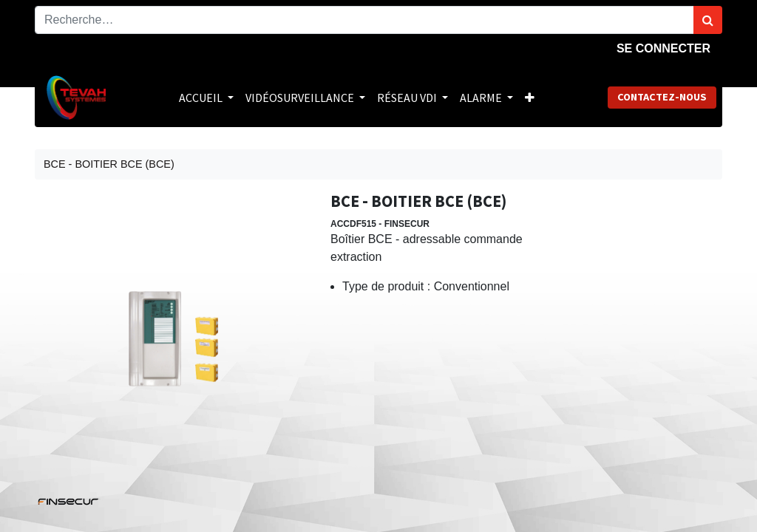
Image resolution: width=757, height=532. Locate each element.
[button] (530, 98)
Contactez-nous (662, 97)
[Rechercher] (708, 20)
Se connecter (663, 48)
